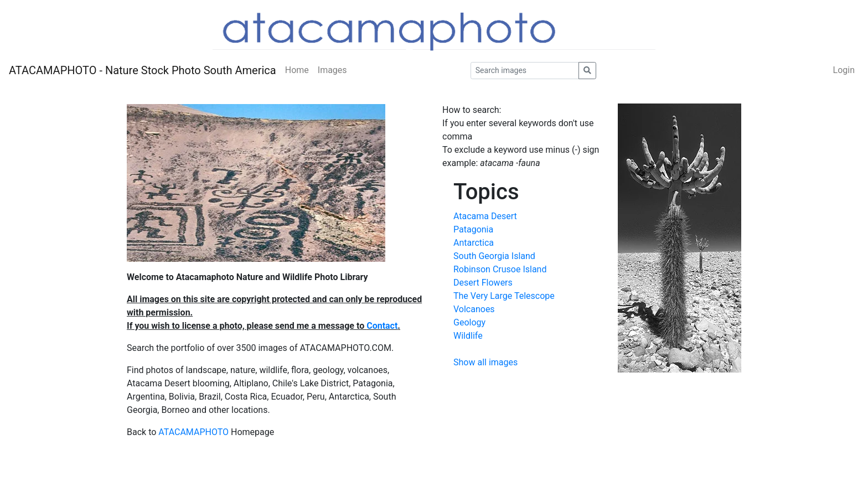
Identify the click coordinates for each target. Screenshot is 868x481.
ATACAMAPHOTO (193, 432)
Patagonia (473, 229)
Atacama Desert (485, 216)
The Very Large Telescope (504, 296)
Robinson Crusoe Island (500, 269)
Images (332, 70)
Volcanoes (474, 309)
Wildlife (468, 336)
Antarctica (474, 243)
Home (297, 70)
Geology (469, 322)
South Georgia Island (494, 256)
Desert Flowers (483, 283)
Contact (382, 326)
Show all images (485, 362)
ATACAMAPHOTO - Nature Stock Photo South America (143, 70)
